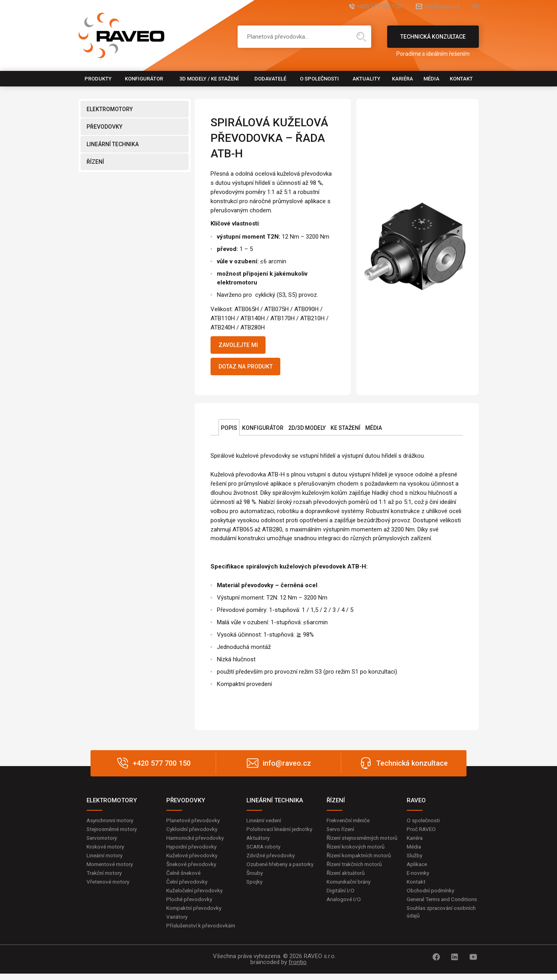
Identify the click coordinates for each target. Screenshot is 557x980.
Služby (415, 859)
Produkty (98, 79)
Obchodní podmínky (432, 896)
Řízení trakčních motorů (356, 876)
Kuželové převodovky (193, 859)
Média (431, 79)
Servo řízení (341, 833)
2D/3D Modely (307, 431)
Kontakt (461, 79)
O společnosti (319, 79)
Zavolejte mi (241, 346)
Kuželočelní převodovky (196, 896)
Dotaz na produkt (250, 369)
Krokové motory (106, 851)
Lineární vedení (265, 823)
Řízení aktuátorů (347, 885)
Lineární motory (106, 859)
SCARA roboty (265, 851)
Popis (229, 431)
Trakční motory (105, 878)
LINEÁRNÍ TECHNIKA (113, 144)
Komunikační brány (350, 894)
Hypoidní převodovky (192, 851)
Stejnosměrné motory (114, 833)
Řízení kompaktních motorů (361, 867)
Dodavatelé (270, 79)
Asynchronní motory (112, 823)
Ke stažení (345, 431)
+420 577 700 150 (361, 7)
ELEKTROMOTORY (110, 109)
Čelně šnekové (184, 878)
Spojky (255, 894)
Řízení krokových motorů (358, 858)
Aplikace (417, 868)
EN (475, 7)
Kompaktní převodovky (195, 913)
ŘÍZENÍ (95, 162)
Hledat (361, 37)
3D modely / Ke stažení (209, 79)
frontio (298, 968)
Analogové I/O (344, 912)
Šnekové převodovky (192, 868)
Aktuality (366, 79)
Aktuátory (259, 841)
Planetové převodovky (194, 823)
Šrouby (255, 885)
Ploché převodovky (190, 904)
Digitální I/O (341, 903)
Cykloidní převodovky (193, 833)
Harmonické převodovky (197, 841)
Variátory (178, 922)
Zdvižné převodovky (272, 859)
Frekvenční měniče (350, 823)
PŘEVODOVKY (104, 127)
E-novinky (419, 878)
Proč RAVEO (422, 833)
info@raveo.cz (433, 7)
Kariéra (402, 79)
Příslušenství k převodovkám (202, 931)
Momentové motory (112, 868)
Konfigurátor (144, 79)
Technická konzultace (433, 41)
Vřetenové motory (109, 886)
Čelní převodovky (188, 886)
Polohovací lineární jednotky (281, 833)
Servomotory (103, 841)
